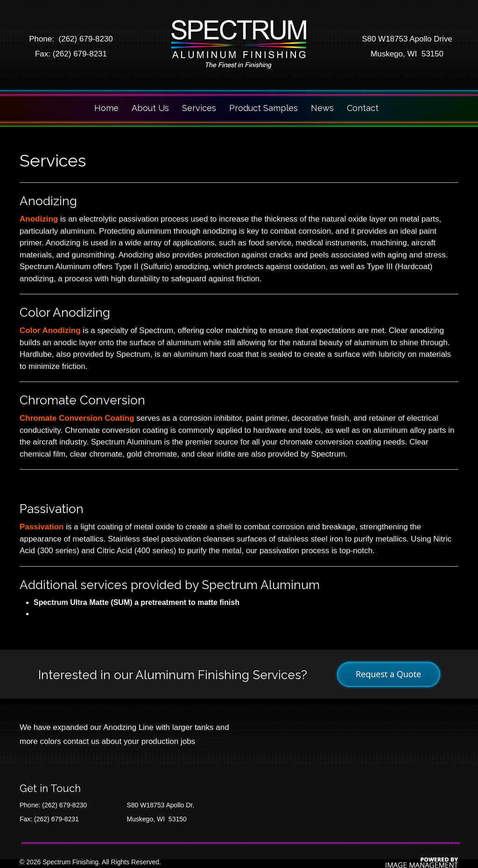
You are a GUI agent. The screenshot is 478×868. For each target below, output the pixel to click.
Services (199, 108)
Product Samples (264, 108)
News (322, 108)
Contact (363, 108)
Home (106, 108)
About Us (150, 108)
